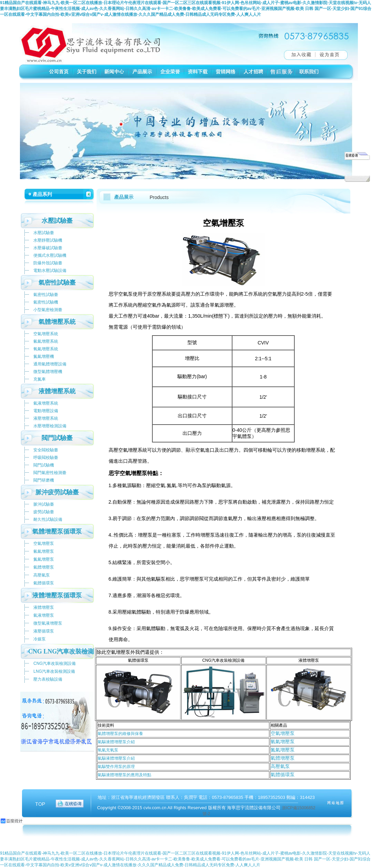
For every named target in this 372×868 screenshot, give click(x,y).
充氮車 (40, 379)
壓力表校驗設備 (48, 679)
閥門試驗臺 (57, 438)
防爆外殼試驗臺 (48, 263)
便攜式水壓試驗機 (50, 255)
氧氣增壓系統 (46, 349)
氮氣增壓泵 (283, 750)
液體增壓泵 (44, 607)
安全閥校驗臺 (46, 450)
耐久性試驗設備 (48, 519)
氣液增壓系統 (46, 403)
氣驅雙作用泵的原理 (116, 767)
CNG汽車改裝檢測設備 (54, 663)
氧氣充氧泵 (108, 750)
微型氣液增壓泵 (48, 623)
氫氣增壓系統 (46, 341)
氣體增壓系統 (57, 322)
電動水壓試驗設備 (50, 271)
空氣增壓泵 (283, 733)
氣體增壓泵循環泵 (57, 531)
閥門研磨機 (44, 480)
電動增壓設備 (46, 411)
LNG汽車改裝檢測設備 (54, 671)
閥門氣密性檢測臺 (50, 473)
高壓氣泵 (280, 766)
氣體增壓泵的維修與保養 (120, 734)
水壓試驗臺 (57, 221)
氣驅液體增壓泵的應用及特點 (124, 775)
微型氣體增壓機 (48, 372)
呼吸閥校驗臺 (46, 458)
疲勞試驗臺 (44, 512)
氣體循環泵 (283, 774)
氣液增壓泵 (44, 615)
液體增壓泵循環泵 (57, 595)
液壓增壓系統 (46, 418)
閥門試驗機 (44, 465)
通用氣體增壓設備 (50, 364)
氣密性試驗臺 (57, 283)
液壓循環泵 (44, 631)
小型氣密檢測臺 (48, 310)
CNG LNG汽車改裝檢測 (61, 651)
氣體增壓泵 (283, 758)
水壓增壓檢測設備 (50, 426)
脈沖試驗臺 (44, 504)
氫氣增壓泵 (283, 741)
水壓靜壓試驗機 (48, 240)
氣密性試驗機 (46, 302)
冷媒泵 (40, 639)
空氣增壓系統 (46, 334)
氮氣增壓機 (44, 356)
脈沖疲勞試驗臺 (57, 492)
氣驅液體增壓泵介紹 (116, 742)
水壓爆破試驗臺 (48, 248)
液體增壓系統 (57, 391)
